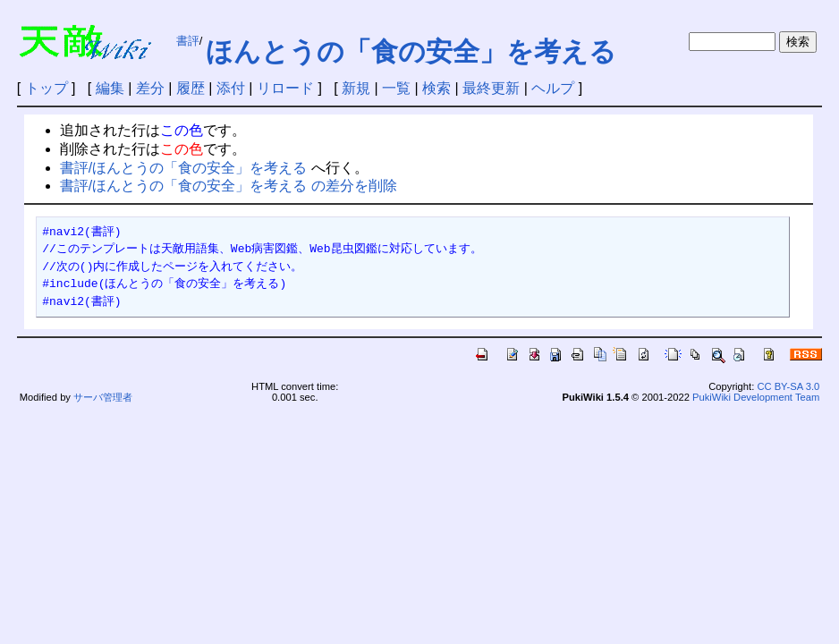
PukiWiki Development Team (756, 397)
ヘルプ (553, 88)
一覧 (396, 88)
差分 (150, 88)
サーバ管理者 (103, 397)
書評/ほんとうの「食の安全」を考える (183, 168)
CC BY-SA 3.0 (788, 386)
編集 (110, 88)
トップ (47, 88)
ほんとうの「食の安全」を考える (411, 51)
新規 (356, 88)
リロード (285, 88)
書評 (188, 41)
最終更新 (491, 88)
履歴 (191, 88)
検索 (436, 88)
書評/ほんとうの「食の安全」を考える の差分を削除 (229, 186)
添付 (231, 88)
